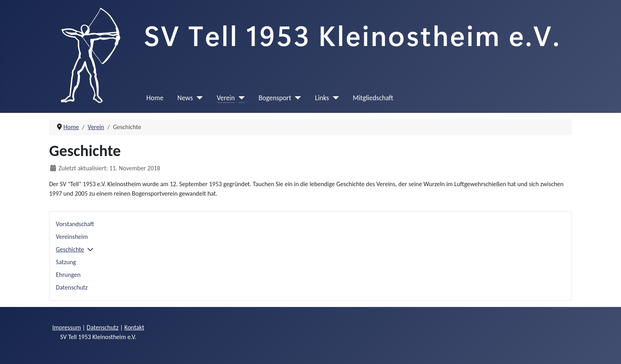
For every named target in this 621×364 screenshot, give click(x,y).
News (185, 98)
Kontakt (134, 327)
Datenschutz (72, 287)
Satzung (66, 262)
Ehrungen (68, 275)
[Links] (334, 98)
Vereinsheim (72, 237)
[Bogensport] (296, 98)
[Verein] (240, 98)
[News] (198, 98)
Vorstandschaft (75, 224)
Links (322, 98)
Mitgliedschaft (373, 98)
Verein (226, 98)
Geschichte (70, 249)
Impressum (67, 327)
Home (155, 98)
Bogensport (275, 98)
